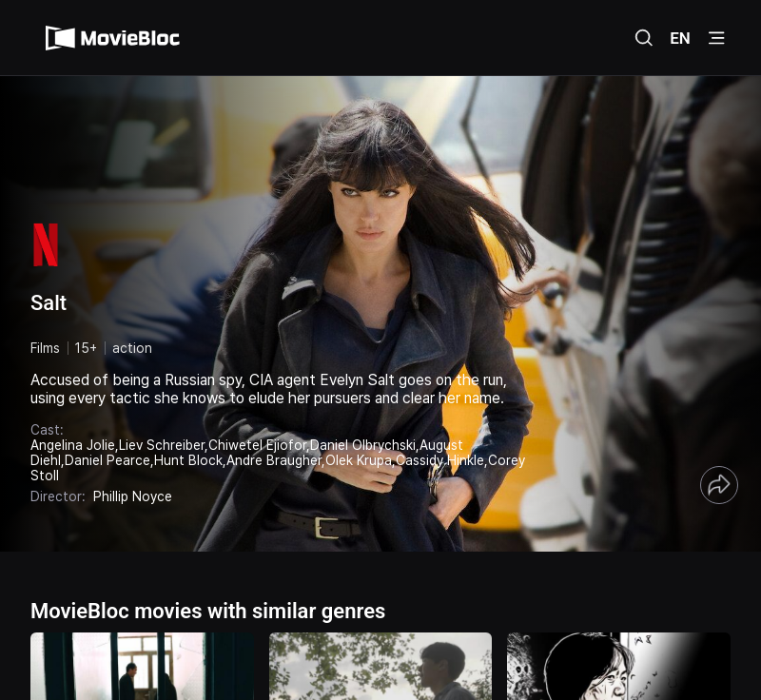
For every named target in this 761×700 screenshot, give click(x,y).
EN (680, 38)
